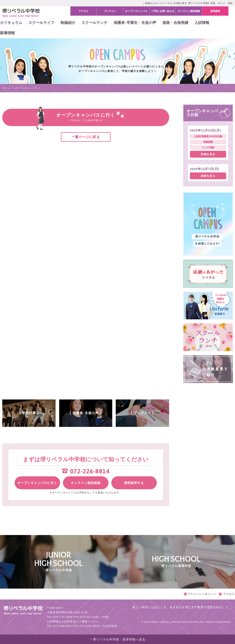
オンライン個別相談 (86, 483)
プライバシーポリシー (200, 594)
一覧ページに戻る (86, 137)
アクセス (227, 594)
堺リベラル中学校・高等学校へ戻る (118, 639)
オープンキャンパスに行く (37, 483)
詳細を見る (208, 154)
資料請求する (134, 483)
